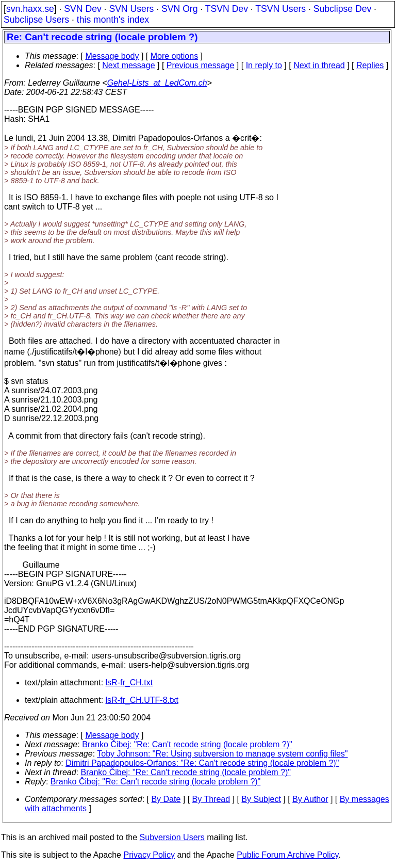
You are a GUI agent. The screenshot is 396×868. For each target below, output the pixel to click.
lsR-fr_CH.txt (129, 682)
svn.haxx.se (30, 9)
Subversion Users (172, 837)
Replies (370, 65)
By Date (166, 799)
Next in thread (319, 65)
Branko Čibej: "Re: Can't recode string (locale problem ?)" (187, 744)
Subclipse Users (36, 20)
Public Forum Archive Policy (287, 855)
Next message (128, 65)
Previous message (201, 65)
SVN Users (131, 9)
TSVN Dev (227, 9)
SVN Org (179, 9)
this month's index (113, 20)
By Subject (261, 799)
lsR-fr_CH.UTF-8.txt (142, 700)
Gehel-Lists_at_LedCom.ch (157, 83)
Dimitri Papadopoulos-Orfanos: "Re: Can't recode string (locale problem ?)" (202, 763)
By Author (310, 799)
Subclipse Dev (342, 9)
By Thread (211, 799)
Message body (112, 56)
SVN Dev (82, 9)
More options (175, 56)
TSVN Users (280, 9)
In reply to (264, 65)
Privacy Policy (149, 855)
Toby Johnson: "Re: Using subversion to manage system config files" (222, 754)
